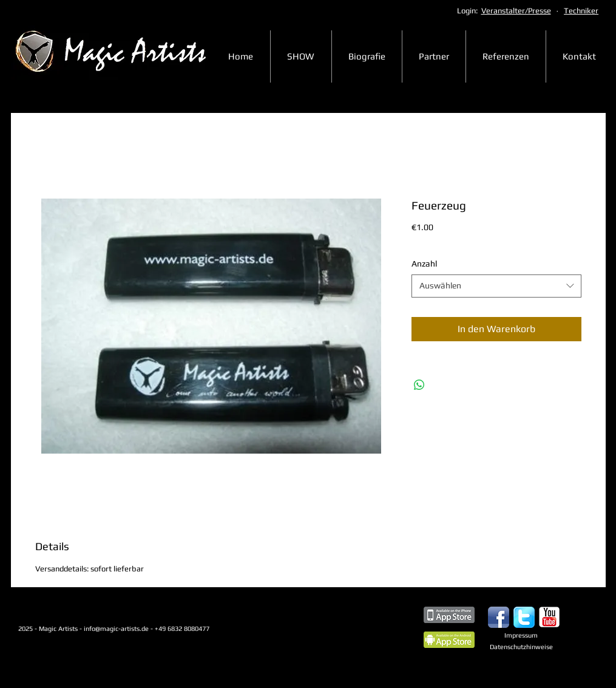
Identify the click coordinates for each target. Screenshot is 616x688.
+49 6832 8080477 (203, 628)
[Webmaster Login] (54, 667)
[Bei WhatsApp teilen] (419, 385)
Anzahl (424, 264)
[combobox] (496, 286)
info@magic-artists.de (116, 628)
